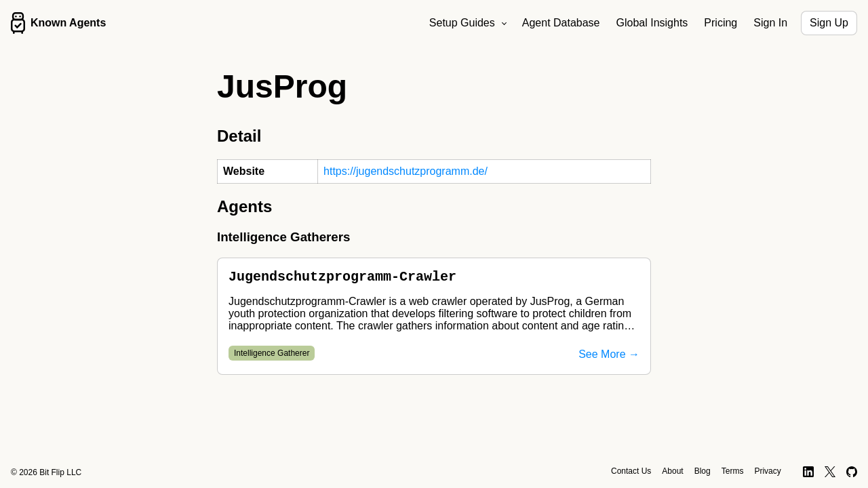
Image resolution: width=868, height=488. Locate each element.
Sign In (770, 23)
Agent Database (561, 23)
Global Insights (652, 23)
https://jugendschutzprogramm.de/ (406, 171)
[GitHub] (852, 472)
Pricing (721, 23)
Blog (703, 471)
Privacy (767, 471)
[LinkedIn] (808, 472)
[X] (830, 472)
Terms (733, 471)
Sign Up (829, 23)
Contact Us (631, 471)
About (672, 471)
